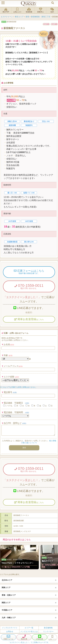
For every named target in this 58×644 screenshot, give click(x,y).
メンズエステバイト (10, 628)
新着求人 (41, 10)
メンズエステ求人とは (29, 631)
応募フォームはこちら (29, 272)
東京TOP (6, 10)
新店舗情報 (48, 628)
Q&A (52, 10)
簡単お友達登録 (29, 319)
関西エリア (6, 603)
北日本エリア (7, 580)
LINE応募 (40, 637)
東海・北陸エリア (9, 595)
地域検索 (29, 10)
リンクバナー (48, 631)
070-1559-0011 (29, 286)
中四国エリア (7, 610)
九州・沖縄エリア (9, 618)
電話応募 (24, 637)
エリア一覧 (29, 628)
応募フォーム (8, 637)
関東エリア (6, 588)
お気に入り (17, 10)
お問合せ (10, 631)
